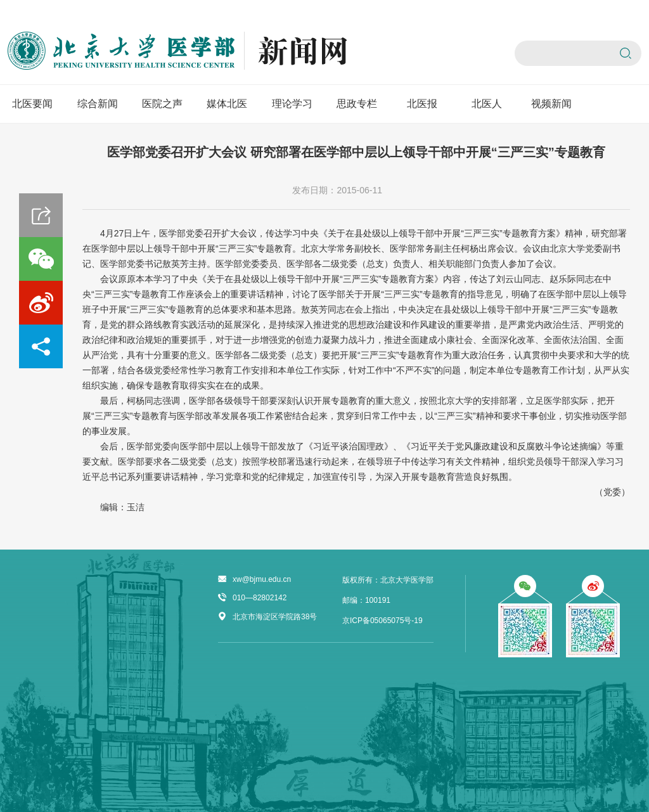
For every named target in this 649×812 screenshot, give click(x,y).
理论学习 (292, 104)
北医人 (487, 104)
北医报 (422, 104)
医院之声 (162, 104)
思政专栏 (357, 104)
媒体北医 (227, 104)
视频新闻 (551, 104)
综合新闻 (98, 104)
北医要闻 (32, 104)
